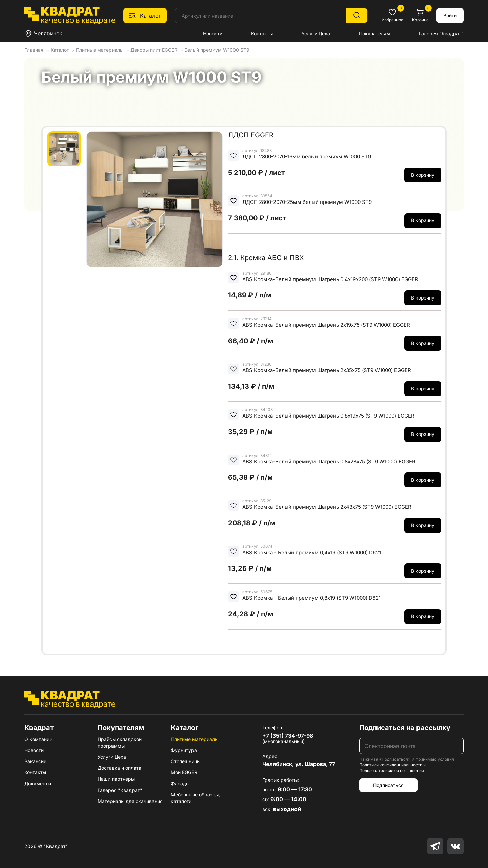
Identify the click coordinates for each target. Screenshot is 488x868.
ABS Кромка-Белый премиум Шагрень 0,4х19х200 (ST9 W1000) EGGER (330, 279)
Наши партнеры (116, 779)
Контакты (262, 33)
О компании (38, 739)
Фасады (180, 783)
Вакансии (35, 761)
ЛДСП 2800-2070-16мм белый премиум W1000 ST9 (307, 157)
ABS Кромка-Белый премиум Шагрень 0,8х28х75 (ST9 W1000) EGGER (329, 461)
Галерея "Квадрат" (441, 33)
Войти (450, 15)
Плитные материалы (195, 739)
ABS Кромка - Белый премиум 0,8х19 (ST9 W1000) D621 (311, 598)
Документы (38, 783)
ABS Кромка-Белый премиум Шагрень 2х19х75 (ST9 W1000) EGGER (326, 325)
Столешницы (186, 761)
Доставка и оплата (119, 768)
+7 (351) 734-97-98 (288, 736)
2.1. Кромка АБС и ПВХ (266, 258)
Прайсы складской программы (120, 743)
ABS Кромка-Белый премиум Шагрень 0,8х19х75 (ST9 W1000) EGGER (328, 416)
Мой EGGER (184, 772)
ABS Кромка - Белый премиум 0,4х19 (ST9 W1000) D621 (312, 552)
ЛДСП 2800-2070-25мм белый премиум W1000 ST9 (307, 202)
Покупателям (374, 33)
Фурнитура (184, 750)
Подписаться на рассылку (405, 728)
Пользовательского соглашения (392, 770)
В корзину (423, 175)
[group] (155, 199)
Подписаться (388, 785)
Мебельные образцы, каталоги (195, 798)
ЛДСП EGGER (251, 135)
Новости (213, 33)
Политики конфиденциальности (391, 765)
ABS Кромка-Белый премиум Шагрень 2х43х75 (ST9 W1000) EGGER (327, 507)
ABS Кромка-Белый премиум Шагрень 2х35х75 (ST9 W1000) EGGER (327, 370)
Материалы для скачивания (130, 801)
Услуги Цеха (316, 33)
